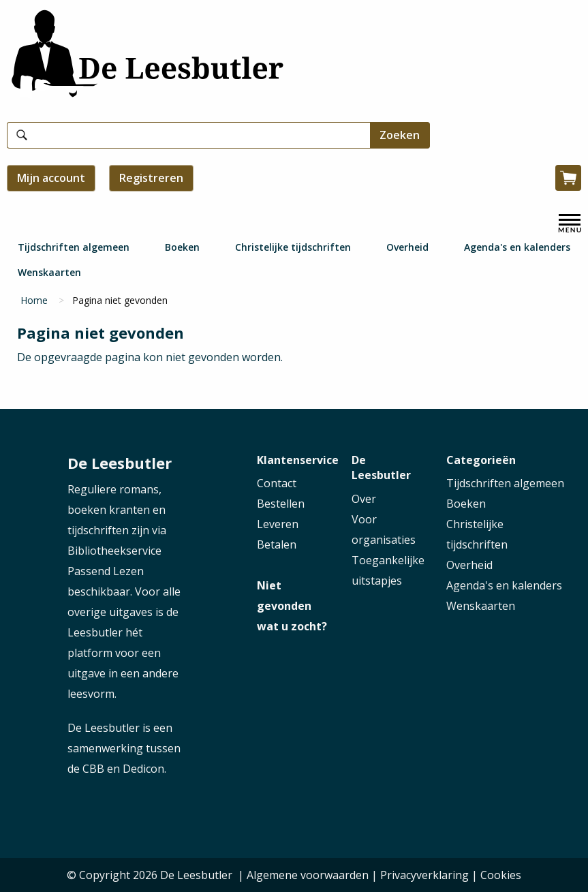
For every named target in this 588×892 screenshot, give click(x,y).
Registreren (151, 178)
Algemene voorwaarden (308, 875)
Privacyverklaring (424, 875)
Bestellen (281, 504)
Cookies (501, 875)
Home (34, 300)
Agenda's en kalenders (517, 247)
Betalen (277, 544)
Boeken (182, 247)
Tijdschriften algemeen (74, 247)
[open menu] (570, 224)
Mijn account (51, 178)
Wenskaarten (49, 272)
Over (364, 499)
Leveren (278, 524)
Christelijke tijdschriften (293, 247)
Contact (277, 483)
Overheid (407, 247)
